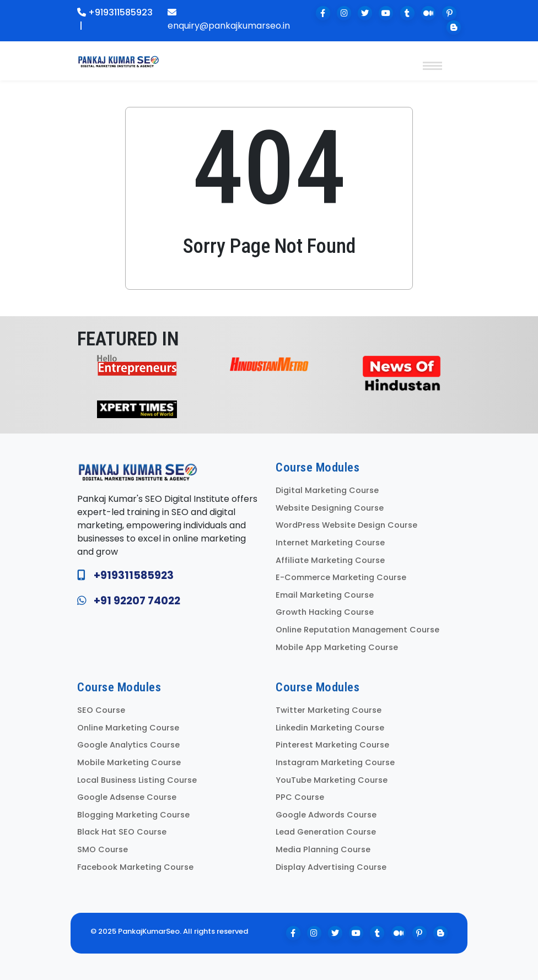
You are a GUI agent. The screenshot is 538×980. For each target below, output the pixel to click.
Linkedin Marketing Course (330, 728)
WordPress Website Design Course (346, 525)
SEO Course (101, 710)
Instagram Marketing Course (335, 762)
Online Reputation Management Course (357, 630)
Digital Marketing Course (327, 490)
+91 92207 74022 (137, 601)
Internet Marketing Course (330, 543)
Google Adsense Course (127, 797)
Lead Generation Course (326, 832)
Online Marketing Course (128, 728)
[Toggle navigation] (432, 58)
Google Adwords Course (326, 815)
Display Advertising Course (331, 867)
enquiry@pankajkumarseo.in (229, 20)
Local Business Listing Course (137, 780)
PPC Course (300, 797)
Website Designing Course (330, 508)
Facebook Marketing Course (135, 867)
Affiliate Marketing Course (330, 560)
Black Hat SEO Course (122, 832)
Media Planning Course (323, 849)
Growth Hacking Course (325, 612)
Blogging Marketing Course (133, 815)
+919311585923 (115, 12)
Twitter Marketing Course (329, 710)
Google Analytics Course (128, 745)
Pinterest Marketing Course (332, 745)
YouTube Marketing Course (332, 780)
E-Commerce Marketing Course (341, 577)
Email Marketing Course (325, 595)
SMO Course (103, 849)
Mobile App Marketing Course (337, 647)
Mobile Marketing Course (129, 762)
